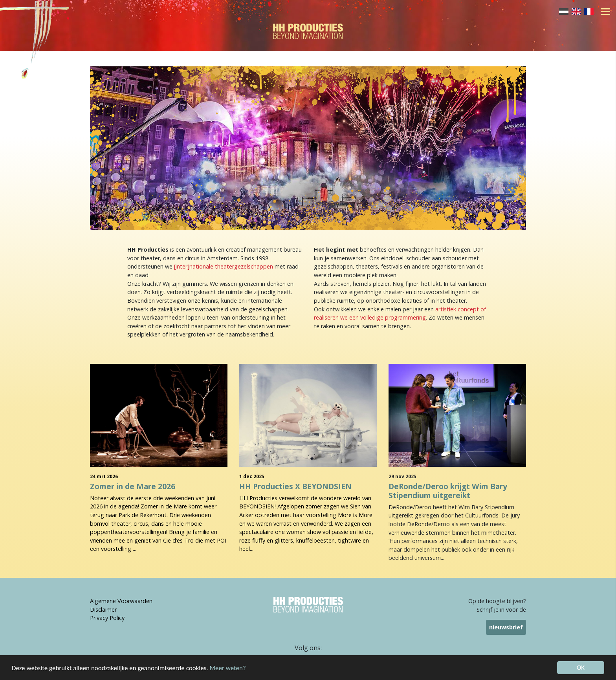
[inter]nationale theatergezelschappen (224, 266)
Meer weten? (228, 671)
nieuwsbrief (506, 627)
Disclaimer (103, 610)
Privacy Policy (107, 618)
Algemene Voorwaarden (121, 601)
